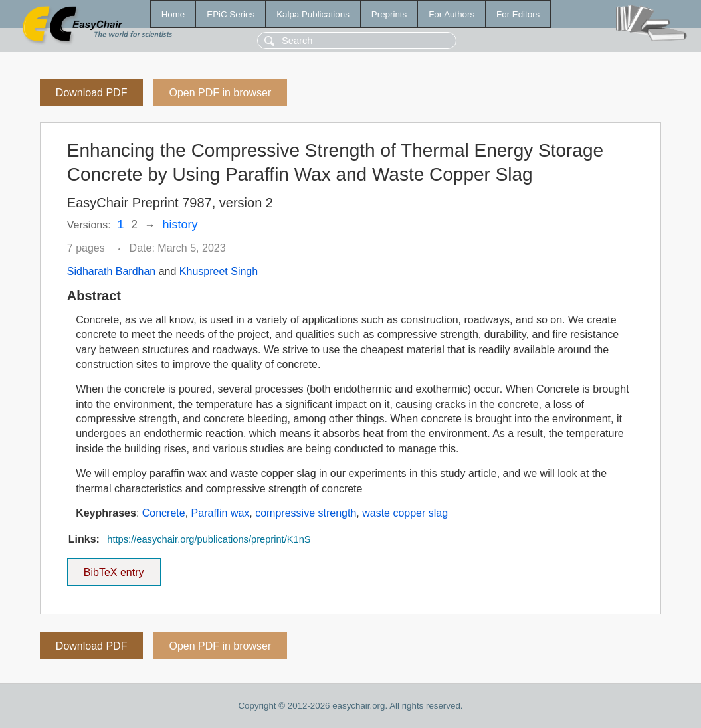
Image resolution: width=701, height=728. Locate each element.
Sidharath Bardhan (111, 271)
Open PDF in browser (220, 93)
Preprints (389, 14)
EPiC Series (231, 14)
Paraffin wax (221, 513)
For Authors (451, 14)
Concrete (164, 513)
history (180, 225)
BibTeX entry (114, 568)
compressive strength (306, 513)
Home (173, 14)
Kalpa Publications (313, 14)
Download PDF (92, 93)
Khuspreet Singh (219, 271)
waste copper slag (405, 513)
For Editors (518, 14)
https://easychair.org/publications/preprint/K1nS (209, 539)
